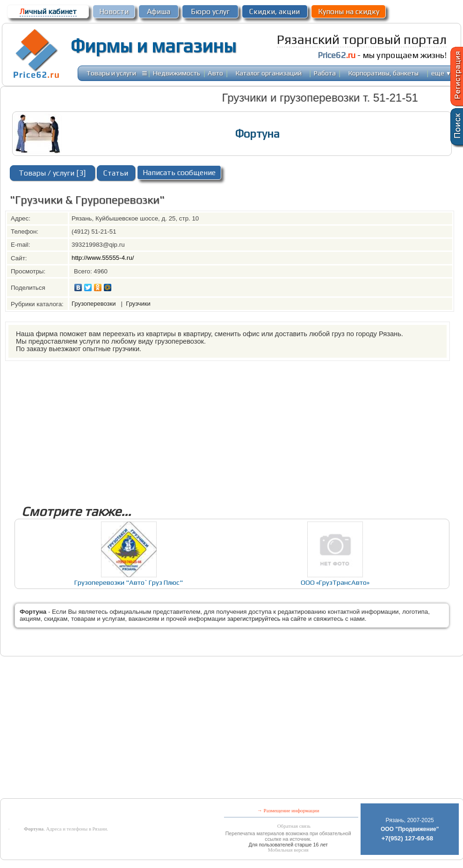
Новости (114, 11)
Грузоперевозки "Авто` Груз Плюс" (129, 582)
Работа (325, 73)
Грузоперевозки (94, 304)
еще (441, 73)
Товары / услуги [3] (52, 173)
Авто (215, 73)
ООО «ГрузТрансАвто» (335, 582)
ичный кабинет (48, 11)
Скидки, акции (275, 11)
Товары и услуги (111, 73)
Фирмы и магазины (153, 46)
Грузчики (138, 304)
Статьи (116, 173)
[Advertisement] (216, 427)
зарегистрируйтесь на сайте (267, 619)
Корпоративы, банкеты (383, 73)
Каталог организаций (269, 73)
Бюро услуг (210, 11)
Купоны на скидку (349, 11)
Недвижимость (177, 73)
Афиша (159, 11)
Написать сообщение (179, 173)
